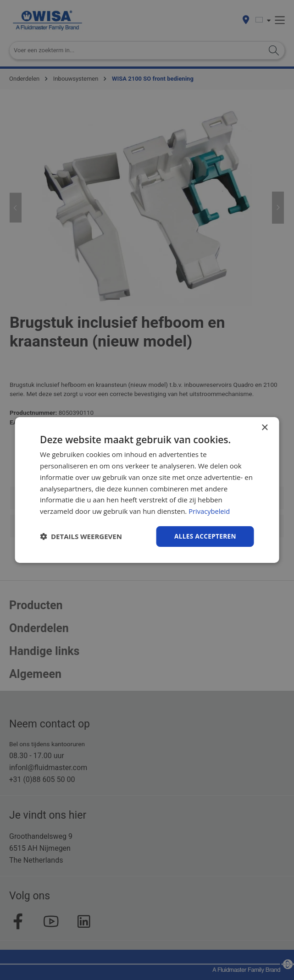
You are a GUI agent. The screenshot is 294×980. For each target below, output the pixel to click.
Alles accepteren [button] (204, 536)
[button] (81, 536)
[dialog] (147, 490)
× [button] (264, 427)
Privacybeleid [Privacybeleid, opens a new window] (210, 511)
